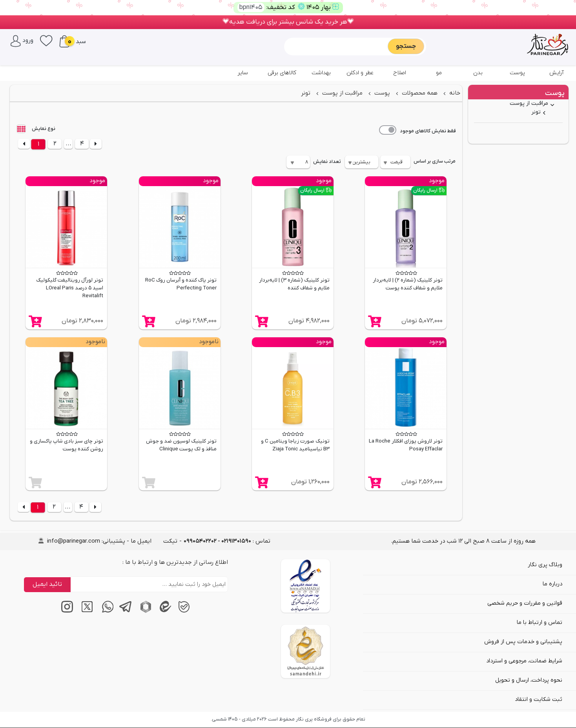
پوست (517, 73)
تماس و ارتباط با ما (540, 623)
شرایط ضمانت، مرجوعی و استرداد (524, 661)
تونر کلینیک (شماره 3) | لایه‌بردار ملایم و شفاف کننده (294, 284)
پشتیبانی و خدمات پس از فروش (523, 642)
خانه (454, 93)
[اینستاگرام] (65, 611)
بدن (478, 73)
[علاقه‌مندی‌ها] (46, 40)
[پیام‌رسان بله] (183, 611)
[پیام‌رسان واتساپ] (104, 611)
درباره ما (552, 584)
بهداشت (321, 73)
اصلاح (400, 73)
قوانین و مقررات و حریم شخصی (525, 603)
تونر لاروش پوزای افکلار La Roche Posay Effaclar (406, 445)
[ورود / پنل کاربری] (22, 40)
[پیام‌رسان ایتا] (163, 611)
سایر (243, 73)
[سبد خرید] (64, 41)
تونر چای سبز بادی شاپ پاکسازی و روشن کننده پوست (67, 445)
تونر (536, 112)
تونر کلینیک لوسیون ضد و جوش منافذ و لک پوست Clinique (181, 445)
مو (439, 73)
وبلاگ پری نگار (545, 565)
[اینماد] (305, 586)
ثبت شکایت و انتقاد (539, 700)
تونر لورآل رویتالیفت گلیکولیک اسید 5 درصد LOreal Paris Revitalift (70, 288)
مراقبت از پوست (529, 103)
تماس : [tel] (227, 541)
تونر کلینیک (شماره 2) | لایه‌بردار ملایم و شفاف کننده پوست (408, 284)
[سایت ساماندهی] (305, 651)
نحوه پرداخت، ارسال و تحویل (529, 680)
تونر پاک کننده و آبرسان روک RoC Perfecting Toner (181, 284)
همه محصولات (419, 93)
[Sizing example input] (337, 46)
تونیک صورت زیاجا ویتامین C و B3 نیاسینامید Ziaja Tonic (295, 445)
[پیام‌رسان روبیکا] (144, 611)
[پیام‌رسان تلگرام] (124, 611)
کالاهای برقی (282, 73)
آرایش (557, 73)
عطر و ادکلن (360, 73)
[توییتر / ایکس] (85, 611)
